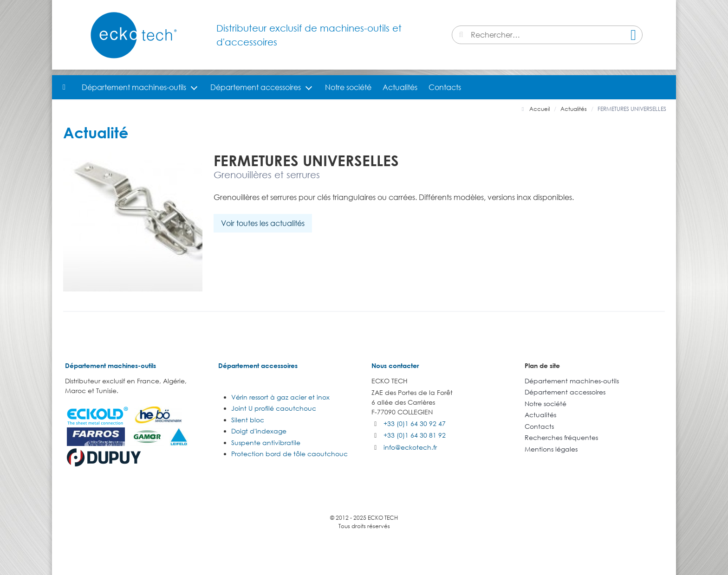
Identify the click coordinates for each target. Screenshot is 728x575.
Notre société (348, 87)
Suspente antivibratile (266, 443)
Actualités (400, 87)
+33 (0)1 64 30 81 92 (415, 435)
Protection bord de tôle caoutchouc (289, 454)
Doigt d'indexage (259, 431)
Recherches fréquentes (561, 437)
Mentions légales (551, 449)
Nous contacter (395, 365)
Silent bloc (248, 420)
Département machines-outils (134, 87)
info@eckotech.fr (410, 447)
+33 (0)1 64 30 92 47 (415, 423)
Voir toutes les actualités (263, 223)
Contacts (445, 87)
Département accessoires (256, 87)
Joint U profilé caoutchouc (274, 408)
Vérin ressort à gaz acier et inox (280, 397)
